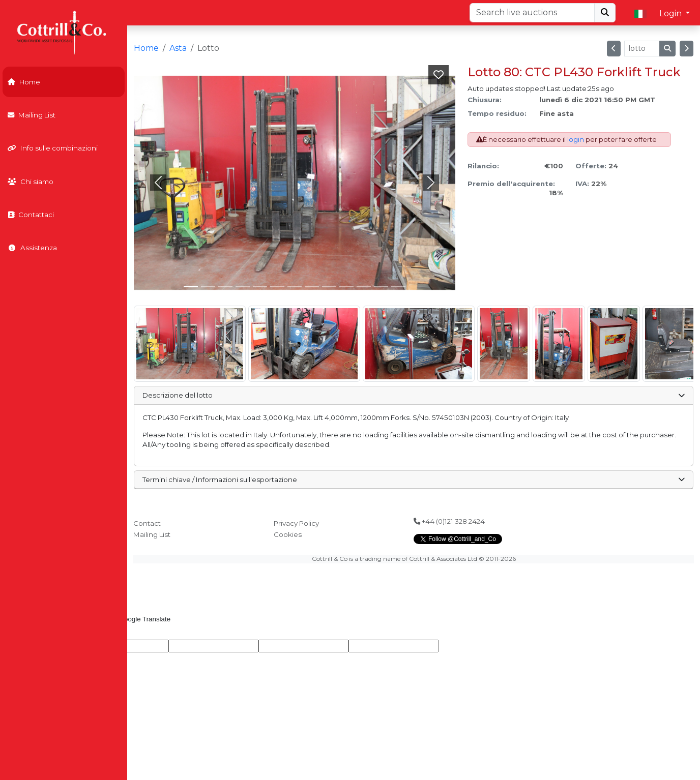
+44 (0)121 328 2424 (449, 521)
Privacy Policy (296, 523)
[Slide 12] (398, 287)
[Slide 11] (381, 287)
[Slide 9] (346, 287)
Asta (178, 48)
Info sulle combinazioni (53, 148)
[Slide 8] (329, 287)
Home (24, 82)
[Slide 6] (295, 287)
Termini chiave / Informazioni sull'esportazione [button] (413, 479)
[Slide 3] (243, 287)
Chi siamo (31, 182)
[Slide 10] (364, 287)
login (576, 139)
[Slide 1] (208, 287)
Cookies (288, 534)
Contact (147, 523)
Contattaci (31, 215)
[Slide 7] (312, 287)
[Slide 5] (277, 287)
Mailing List (32, 115)
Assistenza (32, 248)
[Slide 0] (191, 287)
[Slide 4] (260, 287)
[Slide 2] (225, 287)
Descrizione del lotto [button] (413, 395)
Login (672, 13)
